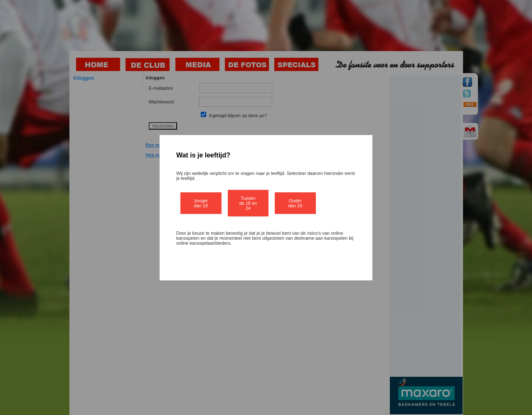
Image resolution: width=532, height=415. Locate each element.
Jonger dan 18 (201, 203)
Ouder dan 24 (296, 203)
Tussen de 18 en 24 (248, 203)
